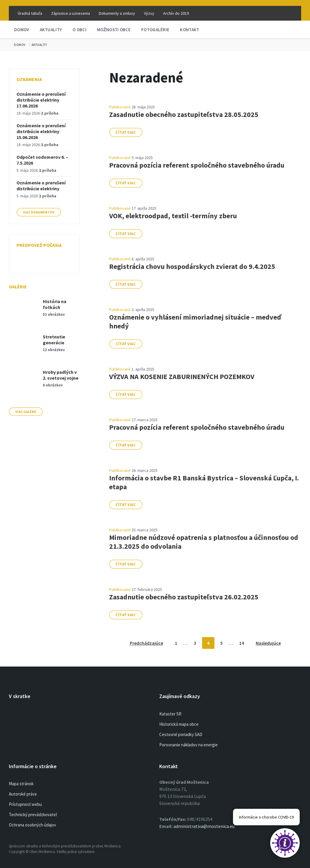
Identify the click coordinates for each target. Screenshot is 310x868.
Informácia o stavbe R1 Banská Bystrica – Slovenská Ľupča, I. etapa (204, 482)
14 (242, 643)
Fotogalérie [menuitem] (155, 30)
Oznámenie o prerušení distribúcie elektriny (41, 186)
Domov (20, 45)
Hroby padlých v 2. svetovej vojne (61, 375)
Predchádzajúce (146, 643)
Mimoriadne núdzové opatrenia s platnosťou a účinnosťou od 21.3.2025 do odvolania (204, 542)
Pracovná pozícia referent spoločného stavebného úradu (197, 165)
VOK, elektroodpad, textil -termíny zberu (173, 216)
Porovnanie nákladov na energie (188, 745)
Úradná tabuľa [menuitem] (30, 13)
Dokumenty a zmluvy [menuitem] (117, 13)
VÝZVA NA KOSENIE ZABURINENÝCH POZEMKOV (182, 377)
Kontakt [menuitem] (190, 30)
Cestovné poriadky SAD (181, 734)
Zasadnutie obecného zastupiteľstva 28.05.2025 (184, 114)
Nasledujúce (268, 643)
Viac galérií (26, 412)
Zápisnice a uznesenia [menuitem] (70, 13)
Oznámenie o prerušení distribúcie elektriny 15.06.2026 (41, 131)
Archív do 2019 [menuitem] (176, 13)
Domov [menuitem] (22, 30)
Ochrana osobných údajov (32, 825)
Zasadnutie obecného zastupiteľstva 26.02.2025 (184, 597)
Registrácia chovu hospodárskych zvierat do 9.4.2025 (192, 266)
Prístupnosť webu (25, 804)
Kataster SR (170, 714)
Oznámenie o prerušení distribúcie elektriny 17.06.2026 (41, 100)
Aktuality (39, 45)
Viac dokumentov (39, 212)
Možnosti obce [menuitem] (114, 30)
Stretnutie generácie (54, 340)
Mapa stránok (21, 784)
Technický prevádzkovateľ (33, 815)
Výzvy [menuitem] (149, 13)
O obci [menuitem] (79, 30)
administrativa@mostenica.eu (204, 826)
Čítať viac (126, 132)
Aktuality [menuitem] (51, 30)
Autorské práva (23, 794)
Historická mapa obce (179, 724)
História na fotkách (55, 304)
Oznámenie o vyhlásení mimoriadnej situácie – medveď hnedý (195, 321)
